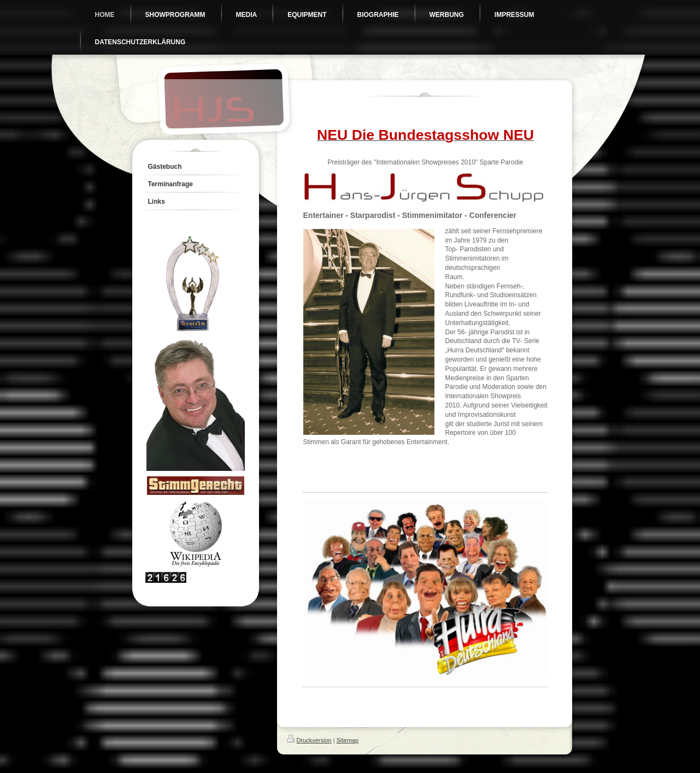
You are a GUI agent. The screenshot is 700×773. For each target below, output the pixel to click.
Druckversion (309, 740)
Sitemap (348, 740)
